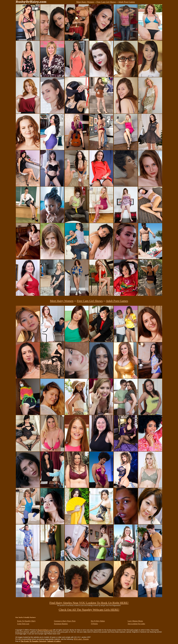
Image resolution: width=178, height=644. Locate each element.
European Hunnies (61, 624)
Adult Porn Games (127, 2)
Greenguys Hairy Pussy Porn (65, 621)
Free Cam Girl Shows (106, 2)
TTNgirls (94, 624)
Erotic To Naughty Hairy (26, 621)
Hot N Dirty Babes (98, 621)
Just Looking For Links (136, 624)
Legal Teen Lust (23, 624)
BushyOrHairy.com (45, 630)
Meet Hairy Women (85, 2)
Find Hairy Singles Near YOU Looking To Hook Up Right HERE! (89, 603)
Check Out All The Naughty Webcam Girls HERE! (89, 610)
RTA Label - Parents (81, 639)
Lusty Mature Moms (135, 621)
